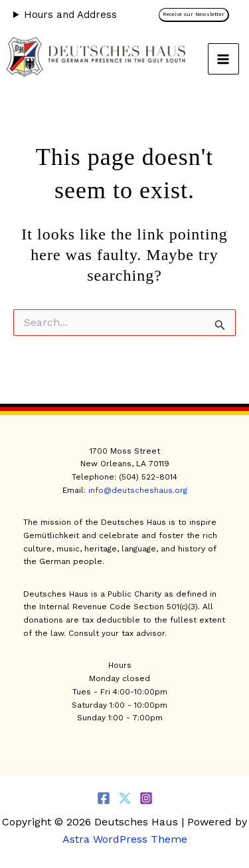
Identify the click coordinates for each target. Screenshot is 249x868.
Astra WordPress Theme (125, 839)
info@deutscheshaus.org (138, 490)
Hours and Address (70, 15)
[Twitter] (125, 798)
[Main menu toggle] (224, 59)
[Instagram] (146, 798)
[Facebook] (104, 798)
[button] (197, 15)
